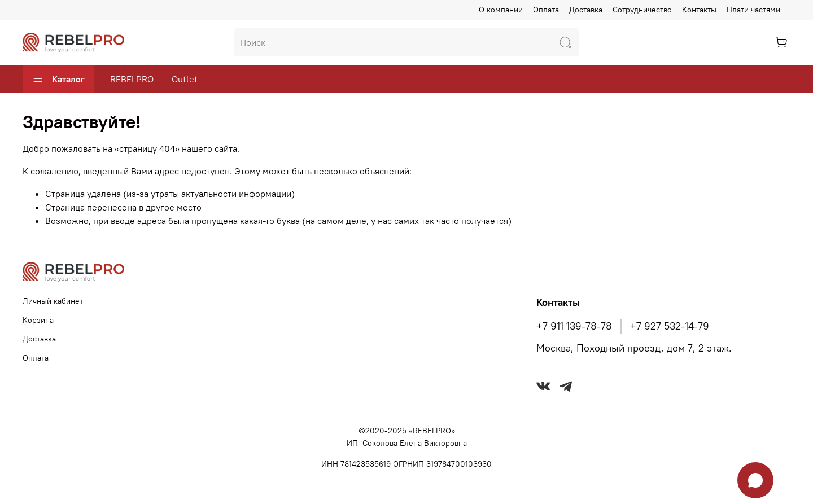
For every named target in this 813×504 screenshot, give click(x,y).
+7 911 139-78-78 (574, 326)
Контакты (699, 10)
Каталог (58, 79)
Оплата (546, 10)
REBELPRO (132, 79)
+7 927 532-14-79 (670, 326)
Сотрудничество (642, 10)
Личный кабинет (53, 301)
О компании (501, 10)
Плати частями (753, 10)
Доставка (586, 10)
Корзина (38, 320)
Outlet (185, 79)
